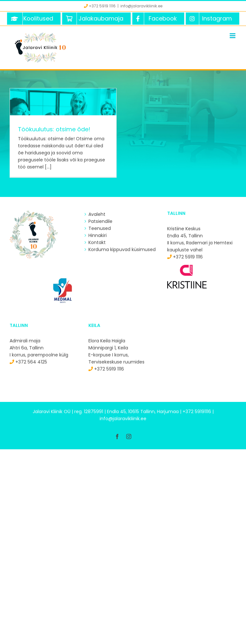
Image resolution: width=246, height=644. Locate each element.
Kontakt (97, 242)
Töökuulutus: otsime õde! (54, 129)
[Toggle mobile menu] (233, 36)
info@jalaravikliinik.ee (141, 6)
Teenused (100, 228)
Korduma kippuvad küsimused (122, 249)
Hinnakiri (98, 235)
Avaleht (97, 214)
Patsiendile (100, 221)
